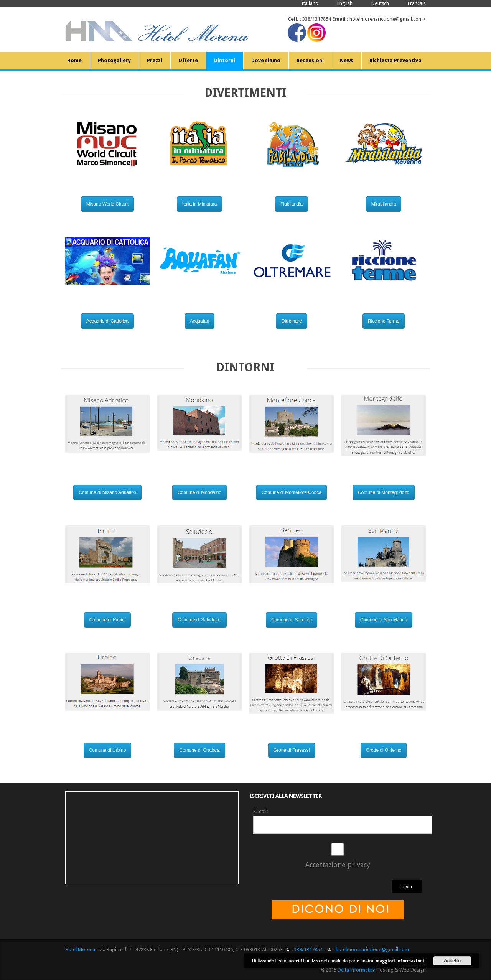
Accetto (452, 961)
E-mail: (260, 811)
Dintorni (225, 60)
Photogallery (114, 60)
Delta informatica (357, 970)
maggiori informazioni (400, 961)
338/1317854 (317, 19)
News (347, 60)
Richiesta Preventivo (395, 60)
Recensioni (310, 60)
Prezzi (155, 60)
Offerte (188, 60)
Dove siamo (266, 60)
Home (74, 60)
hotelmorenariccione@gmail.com (386, 19)
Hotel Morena (80, 950)
